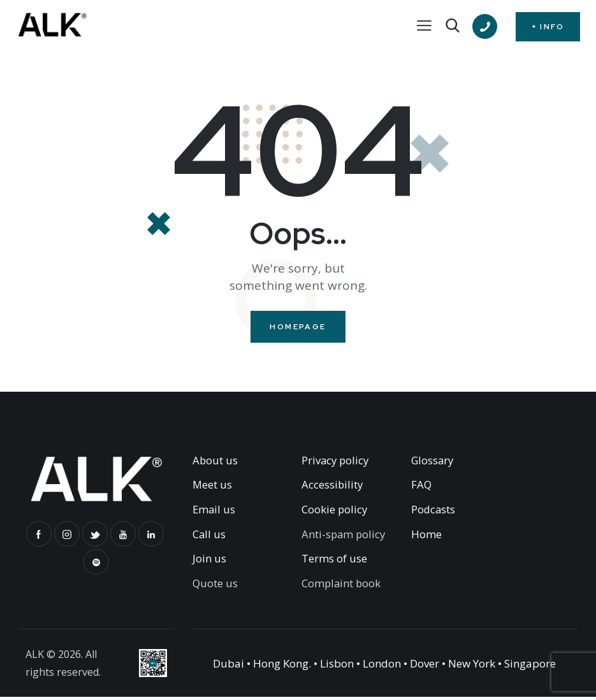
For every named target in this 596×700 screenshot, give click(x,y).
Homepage (298, 328)
